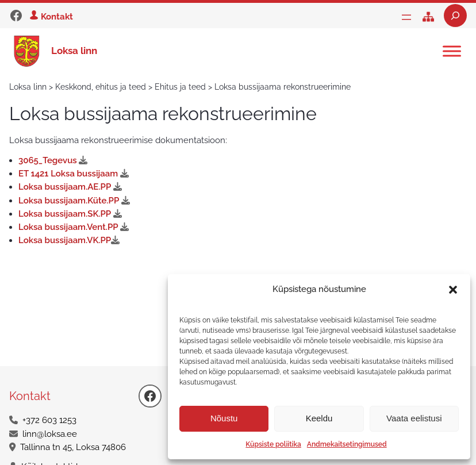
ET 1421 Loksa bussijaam (76, 174)
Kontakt (57, 17)
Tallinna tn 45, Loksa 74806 (73, 447)
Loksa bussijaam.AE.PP (72, 187)
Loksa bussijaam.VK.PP (71, 240)
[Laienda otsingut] (455, 16)
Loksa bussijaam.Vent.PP (76, 227)
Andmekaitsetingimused (347, 444)
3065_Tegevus (55, 160)
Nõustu (224, 418)
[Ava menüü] (406, 17)
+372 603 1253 (49, 420)
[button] (453, 290)
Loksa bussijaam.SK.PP (72, 214)
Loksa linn (74, 51)
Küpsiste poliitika (273, 444)
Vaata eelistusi (414, 418)
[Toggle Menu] (452, 51)
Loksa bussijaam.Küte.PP (76, 201)
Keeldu (319, 418)
